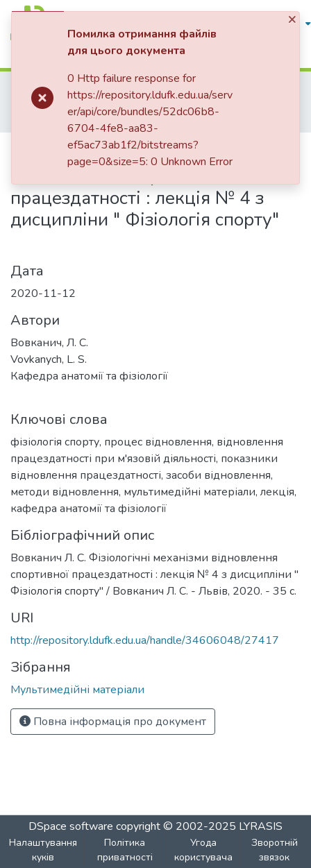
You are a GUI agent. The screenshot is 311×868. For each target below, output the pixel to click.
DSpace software (72, 826)
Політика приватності (125, 850)
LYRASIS (261, 826)
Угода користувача (203, 850)
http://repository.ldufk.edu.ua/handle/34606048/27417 (145, 640)
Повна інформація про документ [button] (113, 722)
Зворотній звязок (275, 850)
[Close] (293, 19)
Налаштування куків (43, 850)
